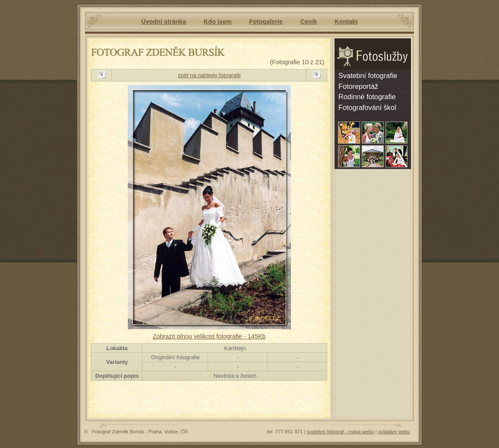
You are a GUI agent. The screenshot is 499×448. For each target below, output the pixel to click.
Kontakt (346, 22)
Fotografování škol (365, 107)
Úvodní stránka (164, 22)
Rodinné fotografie (365, 97)
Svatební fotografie (366, 75)
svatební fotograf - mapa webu (341, 432)
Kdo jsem (218, 22)
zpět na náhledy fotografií (209, 75)
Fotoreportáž (356, 86)
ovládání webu (394, 432)
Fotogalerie (266, 22)
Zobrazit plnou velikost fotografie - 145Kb (209, 336)
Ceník (308, 22)
